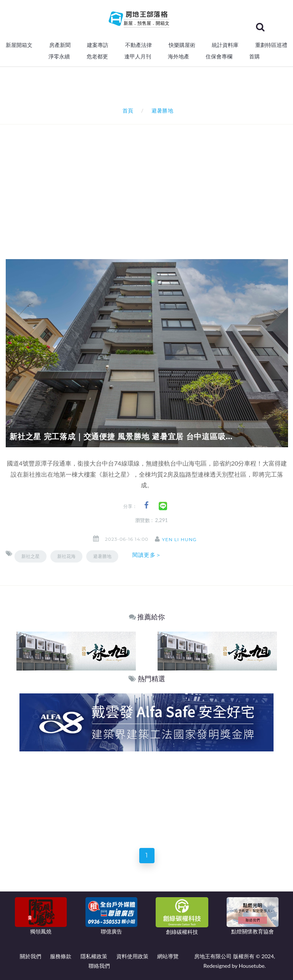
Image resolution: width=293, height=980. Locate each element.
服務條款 (61, 956)
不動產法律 (138, 45)
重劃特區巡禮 (271, 45)
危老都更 (97, 56)
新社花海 (66, 556)
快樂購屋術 (182, 45)
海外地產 (179, 56)
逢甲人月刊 (138, 56)
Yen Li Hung (183, 539)
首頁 (126, 110)
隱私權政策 (94, 956)
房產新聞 (60, 45)
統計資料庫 (225, 45)
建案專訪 (98, 45)
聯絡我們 (99, 966)
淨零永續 (59, 56)
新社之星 (31, 556)
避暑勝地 (102, 556)
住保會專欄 (219, 56)
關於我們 (31, 956)
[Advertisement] (149, 182)
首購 (254, 56)
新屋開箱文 (19, 45)
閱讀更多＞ (147, 555)
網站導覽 (168, 956)
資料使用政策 (132, 956)
